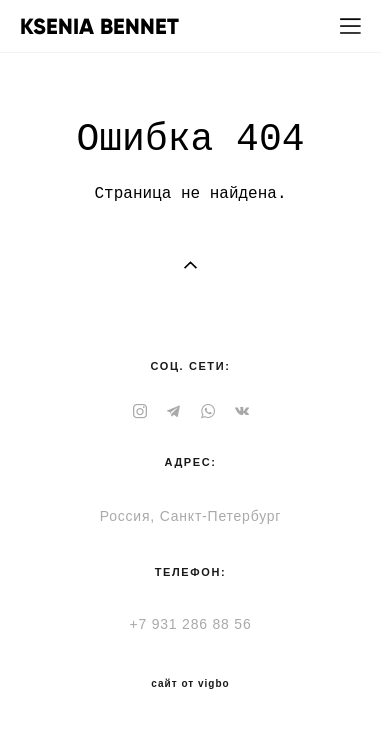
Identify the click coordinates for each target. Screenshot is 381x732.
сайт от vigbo (190, 684)
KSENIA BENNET (99, 27)
